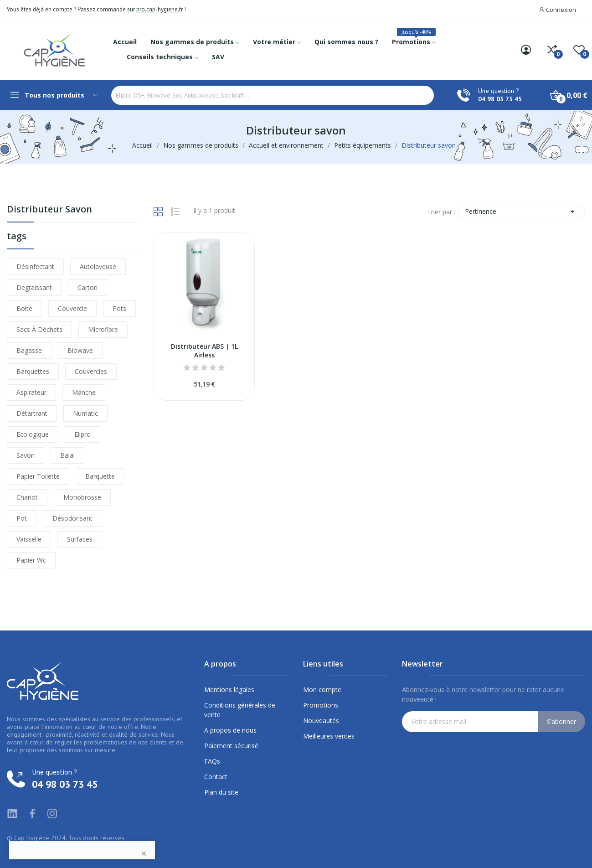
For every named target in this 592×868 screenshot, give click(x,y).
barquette (100, 476)
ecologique (33, 434)
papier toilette (38, 476)
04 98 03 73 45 (500, 99)
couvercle (72, 308)
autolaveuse (98, 266)
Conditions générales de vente (240, 710)
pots (119, 308)
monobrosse (82, 497)
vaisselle (29, 539)
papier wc (31, 560)
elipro (82, 434)
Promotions (321, 705)
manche (84, 392)
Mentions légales (229, 690)
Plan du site (221, 792)
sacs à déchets (39, 329)
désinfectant (35, 266)
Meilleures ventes (329, 736)
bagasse (29, 350)
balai (67, 455)
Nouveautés (321, 721)
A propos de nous (230, 730)
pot (22, 518)
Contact (216, 777)
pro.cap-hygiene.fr (160, 9)
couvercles (91, 371)
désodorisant (72, 518)
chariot (27, 497)
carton (88, 287)
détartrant (32, 413)
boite (24, 308)
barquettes (33, 371)
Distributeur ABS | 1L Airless (204, 351)
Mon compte (322, 690)
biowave (80, 350)
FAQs (212, 761)
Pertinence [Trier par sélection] (521, 212)
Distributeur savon (49, 210)
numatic (85, 413)
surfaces (80, 539)
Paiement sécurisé (231, 746)
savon (26, 455)
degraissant (34, 287)
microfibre (103, 329)
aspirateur (31, 392)
